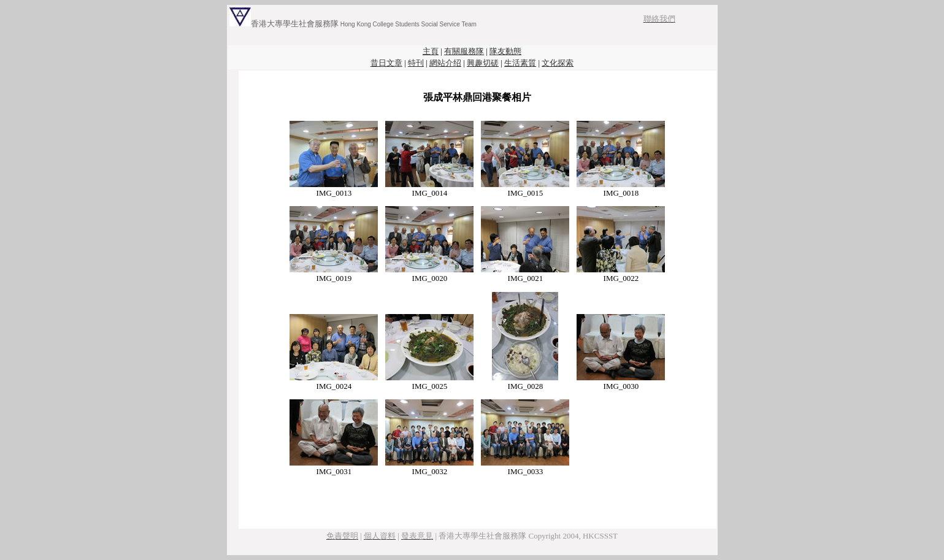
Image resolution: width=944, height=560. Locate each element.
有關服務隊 (464, 51)
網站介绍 (445, 63)
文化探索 (558, 63)
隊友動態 (505, 51)
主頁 (431, 51)
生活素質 (520, 63)
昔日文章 (386, 63)
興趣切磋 (483, 63)
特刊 (416, 63)
